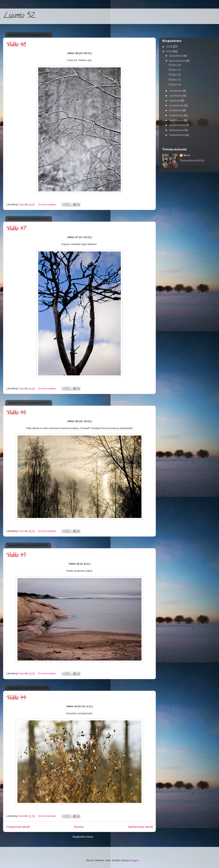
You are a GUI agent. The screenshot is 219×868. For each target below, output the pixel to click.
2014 (169, 51)
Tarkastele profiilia (192, 160)
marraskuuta (178, 61)
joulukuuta (176, 56)
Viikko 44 (16, 698)
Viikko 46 (16, 413)
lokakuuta (176, 91)
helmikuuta (177, 130)
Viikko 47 (16, 229)
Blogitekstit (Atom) (83, 837)
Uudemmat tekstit (18, 827)
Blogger (134, 860)
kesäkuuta (176, 110)
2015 (169, 47)
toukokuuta (177, 115)
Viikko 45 (16, 556)
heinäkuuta (177, 105)
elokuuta (175, 101)
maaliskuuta (178, 125)
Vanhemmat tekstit (140, 827)
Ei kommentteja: (48, 204)
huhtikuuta (177, 120)
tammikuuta (177, 135)
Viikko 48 (16, 45)
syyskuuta (176, 96)
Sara (187, 155)
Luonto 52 (19, 16)
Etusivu (79, 827)
